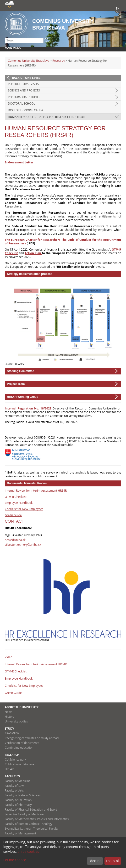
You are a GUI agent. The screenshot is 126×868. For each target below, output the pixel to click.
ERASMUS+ (12, 733)
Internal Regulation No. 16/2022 (28, 408)
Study (9, 729)
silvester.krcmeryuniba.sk (23, 545)
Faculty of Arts (14, 790)
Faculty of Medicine (18, 781)
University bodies (16, 721)
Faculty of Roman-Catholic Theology (29, 824)
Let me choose (15, 860)
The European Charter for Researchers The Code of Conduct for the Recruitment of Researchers (63, 242)
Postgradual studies (24, 97)
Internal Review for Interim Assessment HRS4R (36, 491)
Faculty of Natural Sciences (23, 795)
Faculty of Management (20, 833)
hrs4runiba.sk (15, 540)
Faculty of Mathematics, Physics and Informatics (37, 819)
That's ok (113, 861)
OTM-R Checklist (16, 497)
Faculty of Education (18, 800)
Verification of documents (22, 743)
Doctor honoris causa (25, 110)
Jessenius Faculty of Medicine (24, 814)
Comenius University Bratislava (29, 61)
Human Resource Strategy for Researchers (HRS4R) (47, 117)
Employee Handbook (19, 503)
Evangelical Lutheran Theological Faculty (32, 829)
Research (58, 61)
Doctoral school (22, 103)
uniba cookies (28, 851)
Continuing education (19, 748)
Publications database (19, 764)
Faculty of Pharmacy (18, 805)
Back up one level (26, 78)
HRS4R (9, 769)
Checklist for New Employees (24, 509)
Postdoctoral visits (23, 84)
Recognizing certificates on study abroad (32, 738)
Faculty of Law (14, 786)
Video (8, 657)
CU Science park (16, 759)
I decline (95, 861)
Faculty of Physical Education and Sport (31, 810)
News (8, 712)
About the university (22, 707)
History (10, 717)
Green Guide (13, 515)
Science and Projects (24, 90)
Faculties (12, 776)
